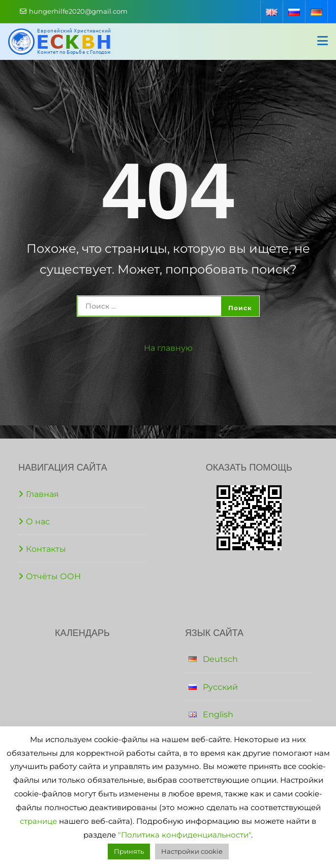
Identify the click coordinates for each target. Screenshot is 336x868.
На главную (168, 348)
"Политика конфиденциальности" (185, 835)
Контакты (46, 549)
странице (38, 821)
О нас (38, 522)
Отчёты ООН (53, 576)
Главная (42, 494)
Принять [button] (129, 851)
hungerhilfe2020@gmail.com (74, 11)
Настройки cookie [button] (192, 851)
